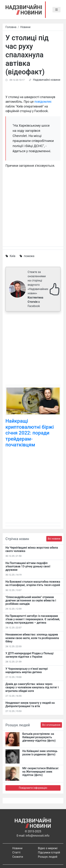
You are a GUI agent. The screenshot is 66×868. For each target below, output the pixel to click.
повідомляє (43, 102)
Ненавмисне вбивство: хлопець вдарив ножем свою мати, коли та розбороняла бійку (32, 638)
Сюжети (18, 857)
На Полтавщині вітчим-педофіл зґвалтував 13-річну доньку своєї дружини (28, 566)
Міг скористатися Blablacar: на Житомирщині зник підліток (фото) (41, 772)
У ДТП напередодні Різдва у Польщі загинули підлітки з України (29, 655)
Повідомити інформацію (33, 788)
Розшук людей (48, 857)
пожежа (29, 256)
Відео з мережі (48, 848)
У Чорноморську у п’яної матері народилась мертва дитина (27, 670)
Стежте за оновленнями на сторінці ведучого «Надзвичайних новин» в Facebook (38, 289)
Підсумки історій (49, 852)
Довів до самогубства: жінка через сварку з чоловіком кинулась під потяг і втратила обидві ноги (32, 687)
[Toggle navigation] (56, 10)
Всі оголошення (51, 725)
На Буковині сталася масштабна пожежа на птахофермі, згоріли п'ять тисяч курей (33, 583)
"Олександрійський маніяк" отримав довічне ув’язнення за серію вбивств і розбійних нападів (31, 600)
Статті (16, 852)
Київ (12, 256)
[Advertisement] (33, 349)
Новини (25, 27)
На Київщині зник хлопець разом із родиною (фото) (40, 753)
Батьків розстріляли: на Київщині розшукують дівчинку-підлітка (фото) (39, 737)
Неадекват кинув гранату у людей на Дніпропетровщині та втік (30, 704)
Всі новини (54, 539)
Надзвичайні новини (47, 80)
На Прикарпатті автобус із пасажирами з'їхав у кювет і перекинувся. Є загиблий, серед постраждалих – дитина (33, 619)
